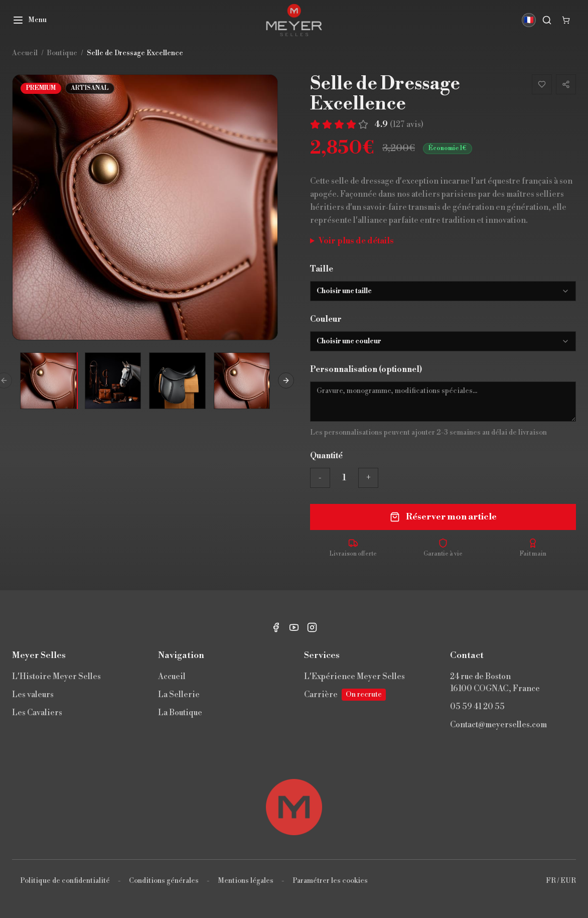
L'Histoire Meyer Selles (56, 677)
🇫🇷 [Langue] (529, 20)
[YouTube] (294, 627)
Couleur (326, 319)
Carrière (345, 695)
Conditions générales (164, 881)
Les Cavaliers (37, 713)
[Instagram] (312, 627)
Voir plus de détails (356, 241)
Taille (322, 269)
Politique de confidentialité (65, 881)
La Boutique (180, 713)
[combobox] (443, 291)
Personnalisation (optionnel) (366, 369)
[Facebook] (276, 627)
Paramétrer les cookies (330, 881)
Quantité (326, 456)
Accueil (172, 677)
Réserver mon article (443, 517)
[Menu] (29, 20)
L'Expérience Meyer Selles (354, 677)
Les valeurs (33, 695)
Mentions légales (246, 881)
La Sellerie (179, 695)
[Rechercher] (547, 20)
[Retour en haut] (294, 807)
